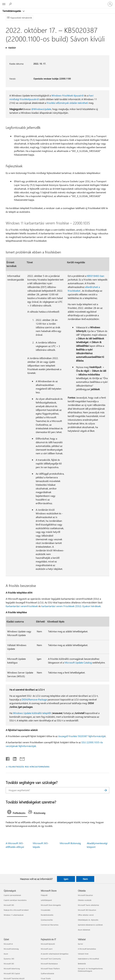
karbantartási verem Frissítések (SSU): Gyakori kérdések (71, 606)
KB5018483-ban (96, 276)
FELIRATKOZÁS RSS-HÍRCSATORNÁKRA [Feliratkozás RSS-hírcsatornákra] (29, 767)
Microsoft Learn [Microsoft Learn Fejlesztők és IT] (47, 949)
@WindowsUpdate (41, 109)
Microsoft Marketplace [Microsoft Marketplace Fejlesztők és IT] (49, 964)
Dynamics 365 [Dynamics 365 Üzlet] (9, 959)
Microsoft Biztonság (70, 843)
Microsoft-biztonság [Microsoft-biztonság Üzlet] (11, 949)
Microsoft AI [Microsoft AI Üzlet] (8, 944)
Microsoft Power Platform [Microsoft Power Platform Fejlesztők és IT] (50, 969)
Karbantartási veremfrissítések (22, 606)
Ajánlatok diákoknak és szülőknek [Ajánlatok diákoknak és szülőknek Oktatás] (90, 925)
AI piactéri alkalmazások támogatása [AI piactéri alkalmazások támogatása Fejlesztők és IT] (55, 954)
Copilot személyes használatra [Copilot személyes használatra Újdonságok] (15, 900)
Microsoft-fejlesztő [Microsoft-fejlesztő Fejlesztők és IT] (48, 944)
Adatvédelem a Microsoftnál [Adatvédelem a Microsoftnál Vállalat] (88, 959)
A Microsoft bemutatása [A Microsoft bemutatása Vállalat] (87, 949)
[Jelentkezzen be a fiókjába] (110, 4)
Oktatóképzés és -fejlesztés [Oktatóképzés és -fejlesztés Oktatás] (88, 920)
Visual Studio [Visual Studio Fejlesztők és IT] (46, 978)
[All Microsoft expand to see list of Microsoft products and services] (4, 4)
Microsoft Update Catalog (78, 662)
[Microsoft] (57, 2)
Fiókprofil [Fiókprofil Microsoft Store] (44, 895)
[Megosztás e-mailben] (21, 758)
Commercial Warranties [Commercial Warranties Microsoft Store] (50, 925)
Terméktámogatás (12, 11)
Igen (66, 879)
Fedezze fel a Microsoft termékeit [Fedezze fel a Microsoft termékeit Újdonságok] (16, 910)
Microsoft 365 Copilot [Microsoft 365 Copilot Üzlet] (12, 973)
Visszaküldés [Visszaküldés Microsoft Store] (46, 910)
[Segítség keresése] (11, 4)
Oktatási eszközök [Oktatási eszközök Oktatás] (85, 900)
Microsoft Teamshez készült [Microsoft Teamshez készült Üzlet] (14, 978)
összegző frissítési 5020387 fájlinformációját (82, 736)
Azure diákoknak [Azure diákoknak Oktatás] (84, 930)
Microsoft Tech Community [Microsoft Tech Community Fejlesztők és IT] (51, 959)
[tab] (17, 813)
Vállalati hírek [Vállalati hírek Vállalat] (83, 954)
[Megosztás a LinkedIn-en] (13, 758)
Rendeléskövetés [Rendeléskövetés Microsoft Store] (47, 915)
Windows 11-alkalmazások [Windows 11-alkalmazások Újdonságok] (14, 915)
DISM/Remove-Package (34, 699)
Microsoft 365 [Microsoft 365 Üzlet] (9, 964)
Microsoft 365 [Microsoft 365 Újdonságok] (9, 905)
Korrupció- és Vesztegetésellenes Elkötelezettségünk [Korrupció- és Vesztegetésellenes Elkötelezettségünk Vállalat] (90, 970)
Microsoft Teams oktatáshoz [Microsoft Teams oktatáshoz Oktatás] (88, 905)
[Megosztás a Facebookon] (8, 758)
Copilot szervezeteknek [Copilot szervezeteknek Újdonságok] (12, 895)
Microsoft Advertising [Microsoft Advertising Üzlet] (12, 969)
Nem (85, 879)
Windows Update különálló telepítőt (32, 713)
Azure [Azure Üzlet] (6, 954)
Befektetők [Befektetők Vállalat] (82, 964)
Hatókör (12, 48)
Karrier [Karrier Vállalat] (80, 944)
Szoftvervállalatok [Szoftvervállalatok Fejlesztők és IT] (47, 973)
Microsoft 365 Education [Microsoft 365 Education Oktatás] (87, 910)
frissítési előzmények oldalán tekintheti (67, 103)
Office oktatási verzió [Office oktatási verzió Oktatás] (86, 915)
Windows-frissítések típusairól (68, 95)
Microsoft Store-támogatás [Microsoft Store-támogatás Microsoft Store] (51, 905)
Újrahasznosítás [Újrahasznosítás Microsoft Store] (47, 920)
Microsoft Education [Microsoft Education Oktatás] (85, 895)
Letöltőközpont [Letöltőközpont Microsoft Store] (46, 900)
